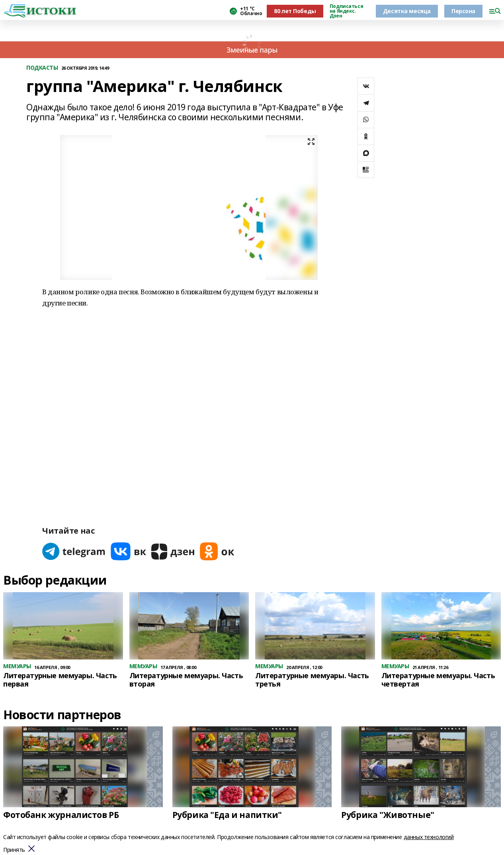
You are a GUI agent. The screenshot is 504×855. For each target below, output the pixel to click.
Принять (14, 850)
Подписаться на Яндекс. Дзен (346, 11)
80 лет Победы (295, 11)
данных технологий (429, 837)
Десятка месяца (407, 11)
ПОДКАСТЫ (42, 68)
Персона (463, 11)
